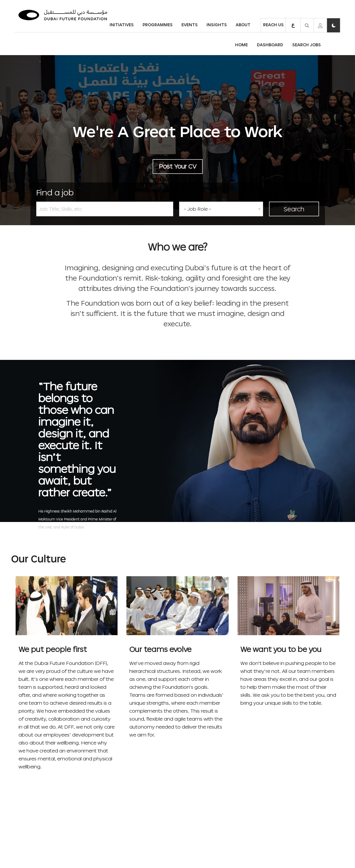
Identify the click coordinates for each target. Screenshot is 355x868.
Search (294, 209)
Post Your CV (178, 166)
